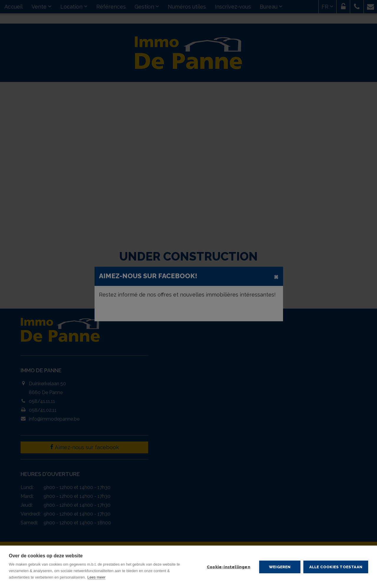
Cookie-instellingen (229, 567)
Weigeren (280, 567)
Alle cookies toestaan (336, 567)
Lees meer (96, 577)
